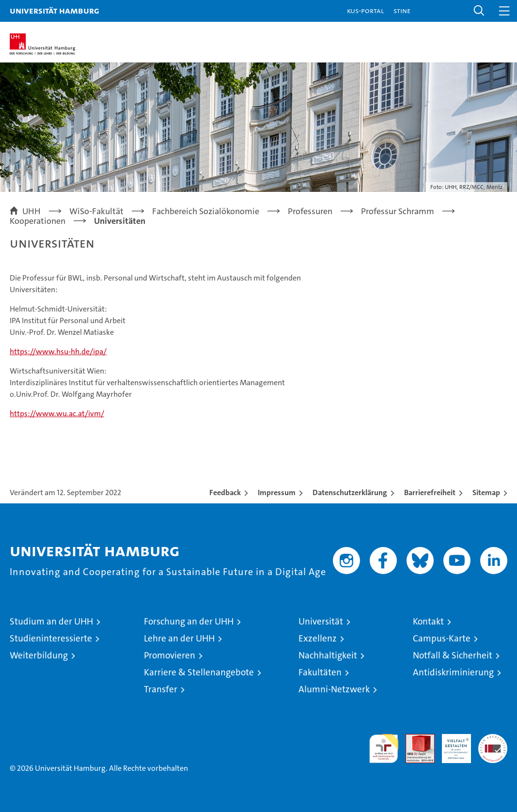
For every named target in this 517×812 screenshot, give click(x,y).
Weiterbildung (39, 655)
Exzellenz (318, 638)
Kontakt (428, 621)
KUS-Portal (365, 10)
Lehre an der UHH (179, 638)
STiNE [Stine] (402, 10)
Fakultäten (320, 672)
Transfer (161, 689)
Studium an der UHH (51, 621)
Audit (415, 739)
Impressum (277, 492)
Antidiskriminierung (453, 672)
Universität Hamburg (55, 10)
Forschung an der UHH (189, 621)
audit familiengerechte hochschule (384, 749)
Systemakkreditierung (493, 739)
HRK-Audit (451, 744)
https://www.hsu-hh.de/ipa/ (58, 351)
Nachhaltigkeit (328, 655)
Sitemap (486, 492)
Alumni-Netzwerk (334, 689)
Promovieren (170, 655)
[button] (479, 11)
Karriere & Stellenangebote (199, 672)
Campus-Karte (442, 638)
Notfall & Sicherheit (453, 655)
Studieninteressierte (51, 638)
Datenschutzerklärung (350, 492)
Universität (321, 621)
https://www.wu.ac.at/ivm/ (57, 414)
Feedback (225, 492)
